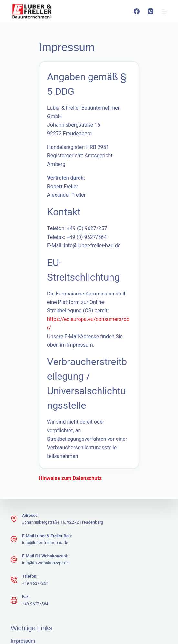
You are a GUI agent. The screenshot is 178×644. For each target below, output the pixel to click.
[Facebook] (137, 11)
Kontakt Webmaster (32, 550)
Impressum (23, 523)
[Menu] (164, 11)
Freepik (71, 582)
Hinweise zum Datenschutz (42, 360)
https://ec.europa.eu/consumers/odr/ (62, 265)
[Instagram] (151, 11)
